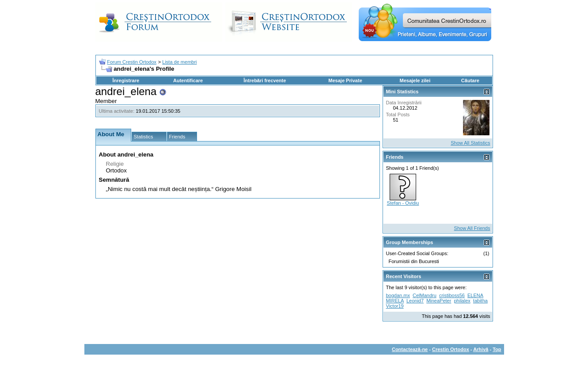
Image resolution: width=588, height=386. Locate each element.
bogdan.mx (398, 295)
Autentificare (188, 80)
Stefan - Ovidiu (403, 203)
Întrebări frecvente (265, 80)
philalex (462, 301)
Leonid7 (415, 301)
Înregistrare (126, 80)
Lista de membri (179, 62)
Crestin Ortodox (451, 349)
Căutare (470, 80)
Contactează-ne (410, 349)
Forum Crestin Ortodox (132, 62)
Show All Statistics (470, 143)
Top (497, 349)
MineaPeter (439, 301)
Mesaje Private (345, 80)
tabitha (480, 301)
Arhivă (481, 349)
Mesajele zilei (415, 80)
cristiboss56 (452, 295)
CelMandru (425, 295)
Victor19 (395, 306)
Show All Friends (472, 228)
